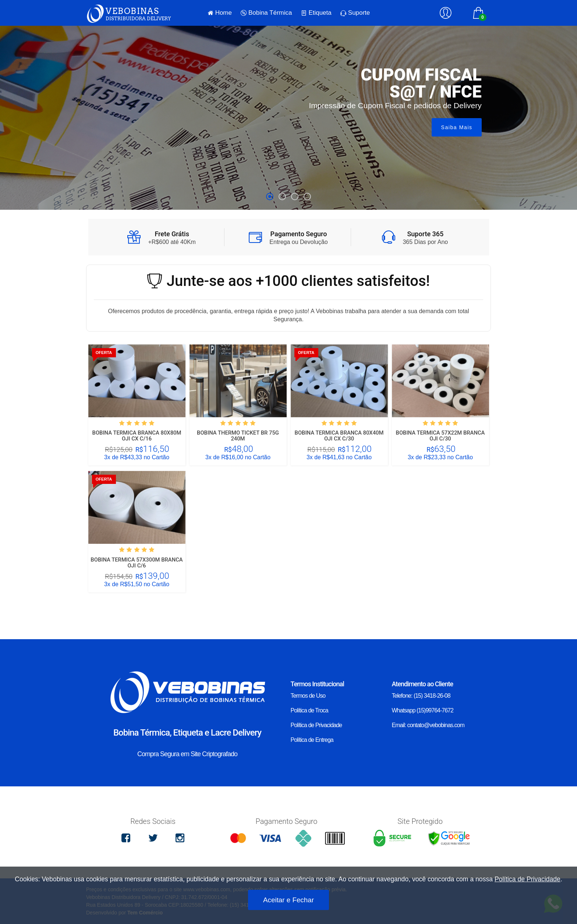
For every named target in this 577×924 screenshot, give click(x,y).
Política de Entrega (312, 740)
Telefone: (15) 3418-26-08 (421, 696)
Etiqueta (316, 13)
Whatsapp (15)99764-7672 (423, 710)
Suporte (355, 13)
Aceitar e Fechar (288, 900)
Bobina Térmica (266, 13)
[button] (270, 197)
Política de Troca (309, 710)
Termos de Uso (308, 696)
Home (220, 13)
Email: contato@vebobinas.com (428, 725)
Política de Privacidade (316, 725)
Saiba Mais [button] (457, 127)
